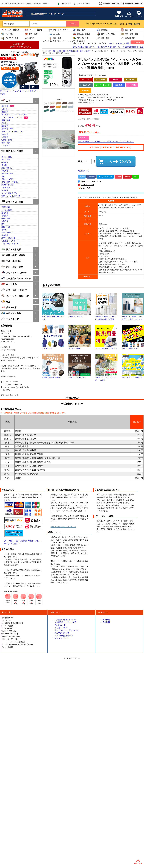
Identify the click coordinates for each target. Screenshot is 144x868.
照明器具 (5, 216)
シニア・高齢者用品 (9, 193)
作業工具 (5, 112)
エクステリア (128, 38)
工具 (6, 101)
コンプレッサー (113, 24)
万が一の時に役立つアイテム (106, 348)
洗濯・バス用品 (7, 179)
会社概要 (106, 620)
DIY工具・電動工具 (10, 30)
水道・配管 (103, 38)
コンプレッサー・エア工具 (12, 118)
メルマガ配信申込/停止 (64, 636)
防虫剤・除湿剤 (7, 185)
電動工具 (5, 106)
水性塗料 (87, 51)
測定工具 (5, 134)
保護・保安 (6, 143)
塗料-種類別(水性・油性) (75, 51)
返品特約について (62, 633)
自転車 (29, 38)
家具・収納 (31, 34)
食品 (6, 302)
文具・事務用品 (11, 261)
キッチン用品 (7, 157)
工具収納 (5, 123)
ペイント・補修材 (33, 30)
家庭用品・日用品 (81, 34)
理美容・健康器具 (8, 238)
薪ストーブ (124, 24)
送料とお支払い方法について (84, 47)
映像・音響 (6, 219)
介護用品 (5, 190)
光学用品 (5, 221)
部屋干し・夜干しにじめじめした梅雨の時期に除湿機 (106, 317)
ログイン (103, 43)
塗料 (64, 51)
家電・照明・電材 (12, 202)
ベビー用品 (6, 188)
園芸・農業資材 (11, 249)
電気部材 (5, 230)
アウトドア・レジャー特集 (133, 377)
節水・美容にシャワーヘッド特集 (53, 317)
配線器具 (5, 235)
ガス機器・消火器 (8, 241)
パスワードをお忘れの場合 (119, 43)
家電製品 (102, 30)
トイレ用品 (6, 160)
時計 (3, 224)
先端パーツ (6, 109)
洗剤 (3, 176)
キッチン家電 (7, 210)
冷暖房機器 (6, 207)
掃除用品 (5, 162)
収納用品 (5, 171)
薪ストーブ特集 (80, 348)
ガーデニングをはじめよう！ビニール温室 (106, 378)
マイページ (92, 43)
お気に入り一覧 (78, 43)
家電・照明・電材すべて (11, 244)
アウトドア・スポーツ (59, 30)
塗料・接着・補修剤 (13, 255)
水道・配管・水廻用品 (14, 290)
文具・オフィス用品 (106, 34)
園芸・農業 (79, 30)
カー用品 (54, 34)
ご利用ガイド (64, 4)
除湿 (131, 24)
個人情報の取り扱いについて (109, 47)
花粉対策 (137, 24)
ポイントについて (62, 638)
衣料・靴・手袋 (80, 38)
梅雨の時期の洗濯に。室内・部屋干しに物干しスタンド (133, 317)
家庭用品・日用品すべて (11, 196)
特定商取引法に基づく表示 (133, 47)
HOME (45, 51)
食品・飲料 (127, 30)
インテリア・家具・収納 (15, 296)
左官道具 (5, 126)
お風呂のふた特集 (80, 316)
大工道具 (5, 137)
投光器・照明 (7, 140)
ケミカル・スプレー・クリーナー (14, 115)
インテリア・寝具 (9, 38)
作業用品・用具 (7, 129)
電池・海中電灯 (7, 232)
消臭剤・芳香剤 (7, 174)
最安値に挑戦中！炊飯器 (53, 377)
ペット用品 (7, 34)
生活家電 (5, 213)
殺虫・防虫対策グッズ (133, 348)
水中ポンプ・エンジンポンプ (13, 132)
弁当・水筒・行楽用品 (10, 182)
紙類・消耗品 (7, 168)
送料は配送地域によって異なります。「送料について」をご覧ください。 (106, 142)
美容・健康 (55, 38)
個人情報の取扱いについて (66, 620)
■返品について (83, 171)
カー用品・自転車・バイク (16, 278)
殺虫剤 (4, 165)
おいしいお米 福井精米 (80, 377)
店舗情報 (106, 622)
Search (73, 24)
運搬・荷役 (6, 120)
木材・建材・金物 (129, 34)
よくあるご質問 (82, 4)
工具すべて (6, 146)
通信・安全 (6, 227)
